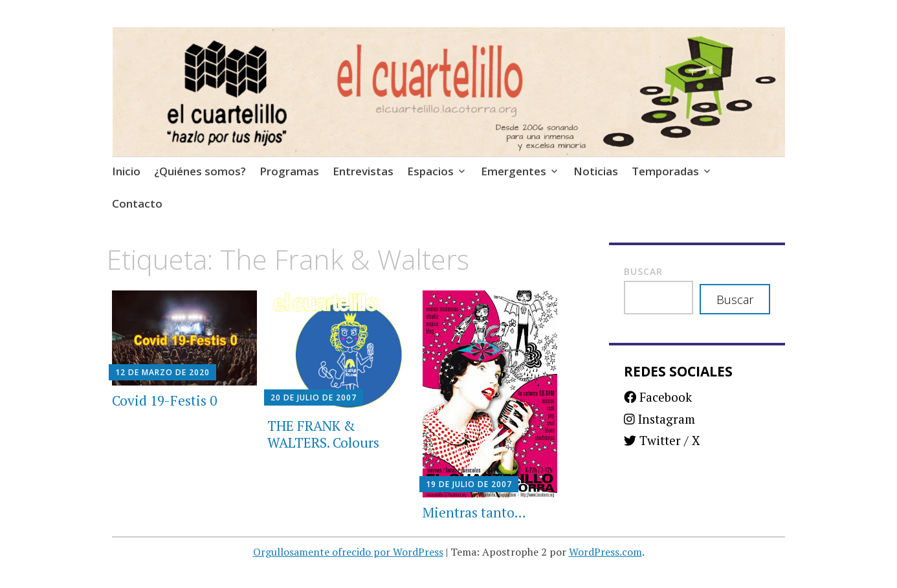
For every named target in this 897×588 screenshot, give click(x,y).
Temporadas (665, 171)
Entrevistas (363, 171)
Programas (289, 171)
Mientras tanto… (474, 512)
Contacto (137, 203)
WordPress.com (605, 552)
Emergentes (514, 171)
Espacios (430, 171)
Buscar (643, 271)
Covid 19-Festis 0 (164, 400)
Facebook (658, 397)
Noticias (596, 171)
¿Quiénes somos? (200, 171)
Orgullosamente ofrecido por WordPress (348, 552)
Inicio (126, 171)
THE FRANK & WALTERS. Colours (323, 434)
